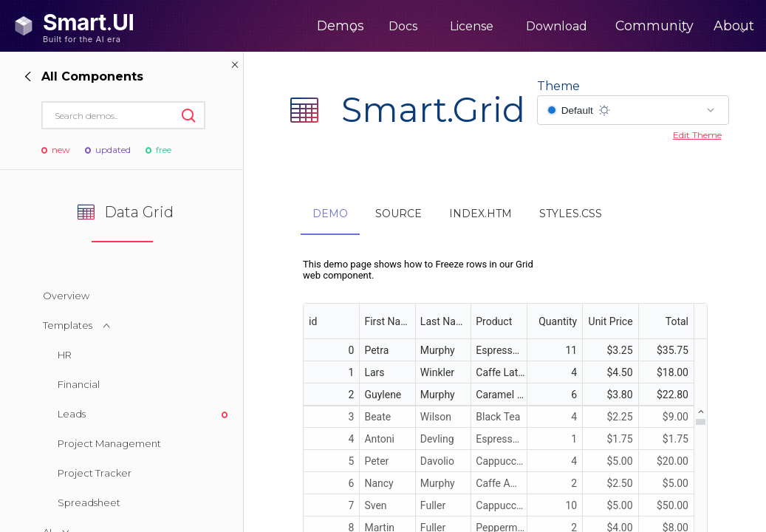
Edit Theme (697, 135)
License (419, 26)
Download (504, 26)
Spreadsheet (89, 502)
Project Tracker (95, 473)
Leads (72, 414)
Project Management (109, 443)
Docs (350, 26)
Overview (66, 296)
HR (65, 355)
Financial (79, 384)
